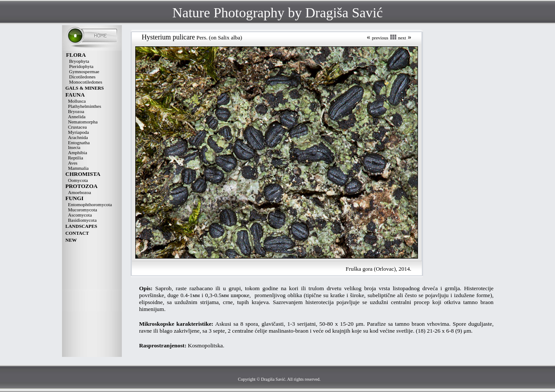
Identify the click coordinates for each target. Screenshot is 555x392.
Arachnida (78, 137)
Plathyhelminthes (85, 106)
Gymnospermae (84, 71)
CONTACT (77, 233)
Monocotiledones (85, 82)
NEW (71, 240)
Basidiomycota (82, 220)
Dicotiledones (82, 77)
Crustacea (77, 127)
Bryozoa (76, 111)
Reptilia (76, 158)
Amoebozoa (80, 192)
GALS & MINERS (85, 88)
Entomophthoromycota (90, 204)
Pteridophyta (81, 66)
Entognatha (79, 143)
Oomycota (78, 180)
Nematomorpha (83, 122)
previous (380, 38)
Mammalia (78, 168)
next (402, 38)
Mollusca (77, 101)
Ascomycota (80, 215)
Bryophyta (79, 61)
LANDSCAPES (81, 226)
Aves (73, 163)
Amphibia (78, 152)
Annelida (77, 117)
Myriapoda (78, 132)
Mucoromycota (83, 210)
